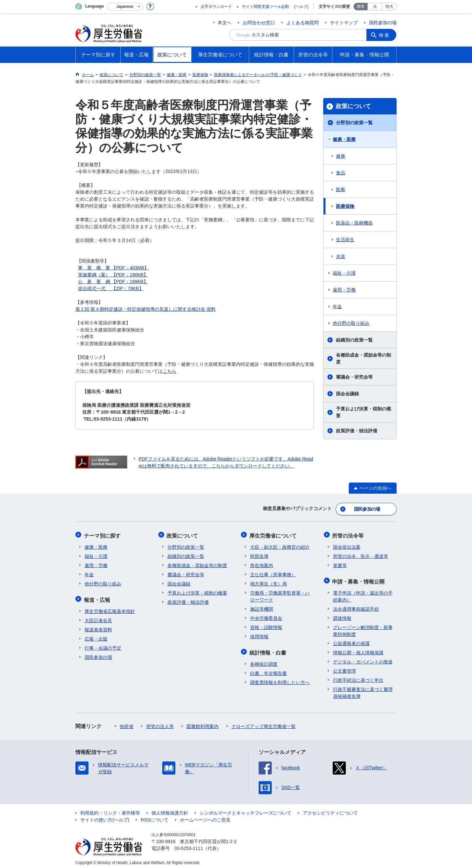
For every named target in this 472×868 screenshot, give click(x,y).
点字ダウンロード (216, 7)
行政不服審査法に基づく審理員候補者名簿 (363, 690)
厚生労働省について (274, 534)
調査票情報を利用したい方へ (280, 679)
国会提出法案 (347, 545)
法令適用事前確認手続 (356, 606)
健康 (341, 156)
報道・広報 (98, 597)
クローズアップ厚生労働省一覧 (264, 723)
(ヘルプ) (301, 7)
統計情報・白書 (268, 650)
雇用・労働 (344, 290)
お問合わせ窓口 (259, 23)
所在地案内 (262, 563)
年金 (337, 306)
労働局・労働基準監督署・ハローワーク (280, 594)
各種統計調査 (264, 661)
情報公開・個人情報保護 (358, 649)
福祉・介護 (344, 273)
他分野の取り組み (351, 323)
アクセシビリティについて (330, 810)
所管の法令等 (349, 534)
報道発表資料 (98, 626)
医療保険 (345, 206)
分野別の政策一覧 (354, 123)
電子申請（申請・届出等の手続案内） (363, 593)
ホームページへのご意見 (205, 817)
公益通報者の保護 (351, 640)
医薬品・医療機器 (354, 223)
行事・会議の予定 (103, 645)
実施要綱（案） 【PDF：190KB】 (113, 275)
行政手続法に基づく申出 (358, 677)
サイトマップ (344, 23)
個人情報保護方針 (170, 810)
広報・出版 (96, 636)
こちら (169, 371)
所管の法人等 (160, 723)
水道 (341, 256)
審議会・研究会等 (354, 377)
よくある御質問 (303, 23)
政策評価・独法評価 (357, 431)
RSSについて (155, 817)
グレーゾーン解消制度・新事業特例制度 (363, 628)
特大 (389, 7)
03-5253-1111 (189, 845)
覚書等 (340, 563)
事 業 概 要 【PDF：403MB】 (113, 268)
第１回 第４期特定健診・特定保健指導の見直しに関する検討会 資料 (146, 309)
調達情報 (342, 615)
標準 (361, 7)
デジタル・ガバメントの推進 (363, 659)
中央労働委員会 (266, 616)
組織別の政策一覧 (354, 340)
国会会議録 (347, 394)
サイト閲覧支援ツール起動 (265, 7)
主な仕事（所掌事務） (273, 573)
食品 (341, 173)
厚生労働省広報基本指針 (110, 608)
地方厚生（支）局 (268, 582)
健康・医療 (344, 139)
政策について (353, 106)
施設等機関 (262, 607)
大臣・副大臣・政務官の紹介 (280, 545)
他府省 (127, 723)
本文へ (225, 23)
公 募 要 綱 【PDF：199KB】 (113, 282)
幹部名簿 (259, 554)
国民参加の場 (383, 23)
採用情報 (259, 635)
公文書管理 (344, 668)
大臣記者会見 (98, 617)
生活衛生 (345, 240)
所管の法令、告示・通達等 (361, 554)
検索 (385, 35)
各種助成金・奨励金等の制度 (364, 358)
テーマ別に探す (103, 534)
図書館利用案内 (203, 723)
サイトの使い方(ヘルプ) (105, 817)
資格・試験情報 (266, 625)
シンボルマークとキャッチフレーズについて (246, 810)
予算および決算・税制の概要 (364, 412)
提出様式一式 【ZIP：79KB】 (111, 288)
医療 (341, 189)
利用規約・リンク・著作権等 (110, 810)
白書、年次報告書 (268, 670)
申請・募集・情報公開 (359, 579)
